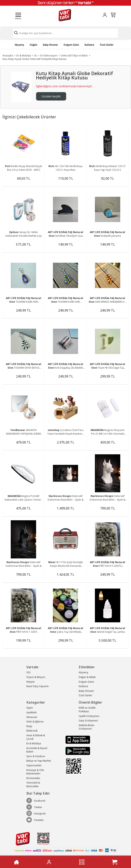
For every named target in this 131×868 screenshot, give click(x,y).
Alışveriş (19, 45)
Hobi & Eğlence (35, 722)
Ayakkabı (32, 712)
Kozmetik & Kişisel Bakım (37, 750)
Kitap (29, 726)
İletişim (31, 682)
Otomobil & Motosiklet (33, 784)
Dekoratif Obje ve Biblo (74, 56)
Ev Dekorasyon (49, 56)
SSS (28, 672)
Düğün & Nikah (87, 677)
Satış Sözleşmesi (88, 721)
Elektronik (32, 731)
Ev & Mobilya (24, 56)
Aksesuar (32, 717)
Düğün (34, 45)
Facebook (36, 801)
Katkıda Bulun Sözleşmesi (86, 727)
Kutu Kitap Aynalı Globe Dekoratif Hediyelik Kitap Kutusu (34, 59)
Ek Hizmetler (33, 778)
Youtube (35, 820)
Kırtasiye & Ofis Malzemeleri (35, 772)
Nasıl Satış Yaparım (38, 686)
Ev (36, 56)
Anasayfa (8, 56)
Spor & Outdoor (36, 756)
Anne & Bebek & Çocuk (36, 737)
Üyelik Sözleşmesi (89, 716)
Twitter (34, 807)
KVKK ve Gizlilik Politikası (87, 710)
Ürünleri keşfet (51, 96)
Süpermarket (34, 765)
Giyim (30, 708)
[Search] (65, 33)
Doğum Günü (71, 45)
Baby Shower (50, 45)
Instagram (36, 813)
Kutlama (89, 45)
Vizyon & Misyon (36, 677)
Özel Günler (107, 45)
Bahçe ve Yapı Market (39, 761)
